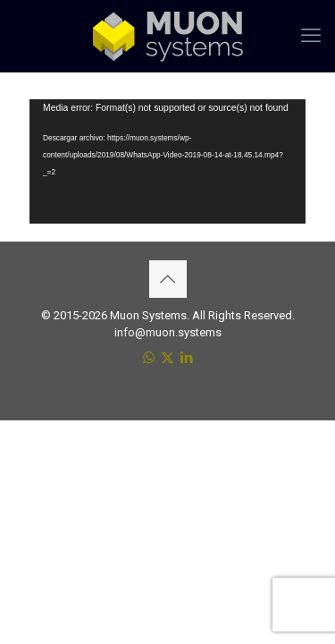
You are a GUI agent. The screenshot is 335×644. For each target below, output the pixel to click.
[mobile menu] (311, 36)
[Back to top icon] (168, 279)
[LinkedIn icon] (186, 358)
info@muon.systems (168, 332)
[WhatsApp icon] (149, 358)
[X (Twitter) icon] (167, 358)
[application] (167, 161)
